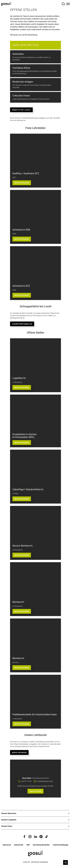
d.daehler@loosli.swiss (45, 781)
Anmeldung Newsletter (41, 845)
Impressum (7, 845)
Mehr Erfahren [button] (22, 239)
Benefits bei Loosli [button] (21, 110)
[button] (24, 836)
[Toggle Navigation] (68, 4)
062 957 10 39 (26, 781)
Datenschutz (19, 845)
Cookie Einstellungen (61, 845)
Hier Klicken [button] (35, 791)
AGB (28, 845)
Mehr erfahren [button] (22, 183)
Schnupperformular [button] (22, 324)
